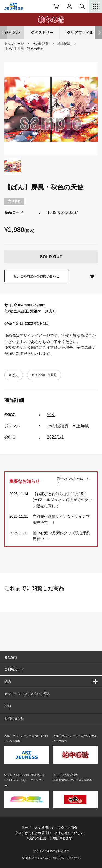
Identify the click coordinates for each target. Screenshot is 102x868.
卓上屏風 (81, 426)
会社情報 (11, 657)
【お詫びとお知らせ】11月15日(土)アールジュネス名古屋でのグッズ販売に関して (62, 500)
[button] (99, 33)
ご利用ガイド (14, 669)
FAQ (8, 706)
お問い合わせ (14, 718)
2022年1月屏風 (45, 375)
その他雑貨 (58, 426)
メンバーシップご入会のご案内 (27, 694)
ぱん (15, 375)
